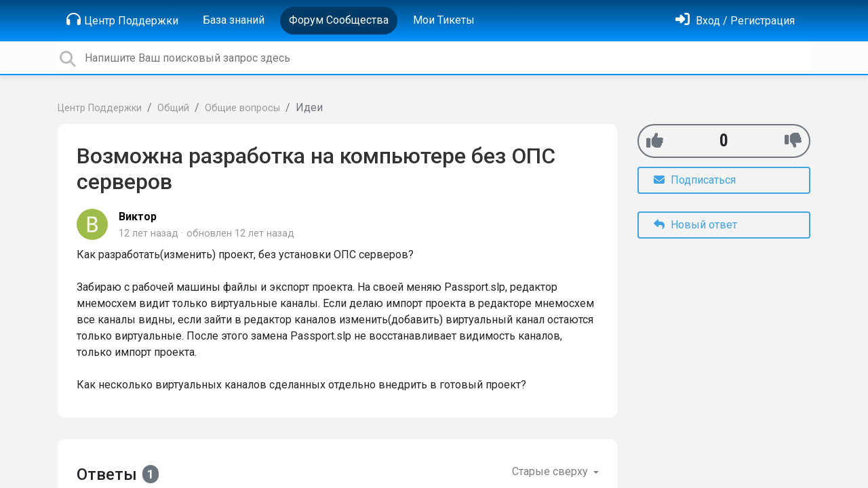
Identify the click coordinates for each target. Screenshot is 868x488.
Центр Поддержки (122, 20)
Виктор (138, 217)
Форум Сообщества (339, 20)
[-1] (793, 141)
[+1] (655, 141)
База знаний (234, 20)
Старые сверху (551, 471)
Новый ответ (695, 225)
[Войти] (735, 21)
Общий (173, 108)
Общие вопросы (242, 108)
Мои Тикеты (444, 20)
